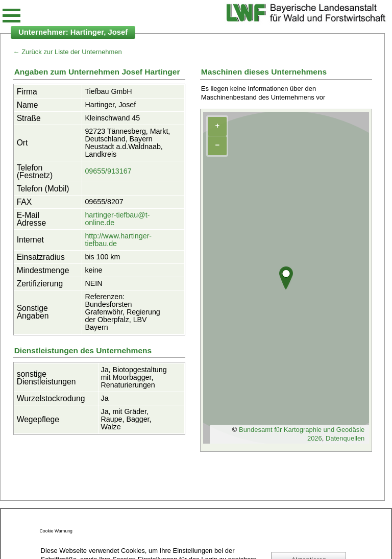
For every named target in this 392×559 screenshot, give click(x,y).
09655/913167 (108, 171)
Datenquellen (345, 438)
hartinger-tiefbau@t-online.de (117, 219)
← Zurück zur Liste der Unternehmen (68, 52)
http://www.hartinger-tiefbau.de (118, 240)
